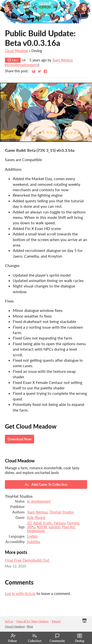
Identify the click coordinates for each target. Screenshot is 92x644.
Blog (30, 626)
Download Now (20, 439)
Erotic (48, 523)
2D (29, 523)
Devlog (80, 638)
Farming (73, 523)
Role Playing (36, 518)
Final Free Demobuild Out (27, 560)
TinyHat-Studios (62, 512)
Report (56, 621)
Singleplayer (36, 531)
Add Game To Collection (46, 485)
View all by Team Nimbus (32, 621)
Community (57, 638)
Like (13, 60)
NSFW (42, 527)
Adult (37, 523)
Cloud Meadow (16, 51)
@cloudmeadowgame (22, 65)
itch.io (9, 621)
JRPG (31, 527)
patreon (54, 527)
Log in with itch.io (20, 593)
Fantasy (60, 523)
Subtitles (34, 542)
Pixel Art (68, 527)
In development (39, 501)
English (32, 536)
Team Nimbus (63, 60)
